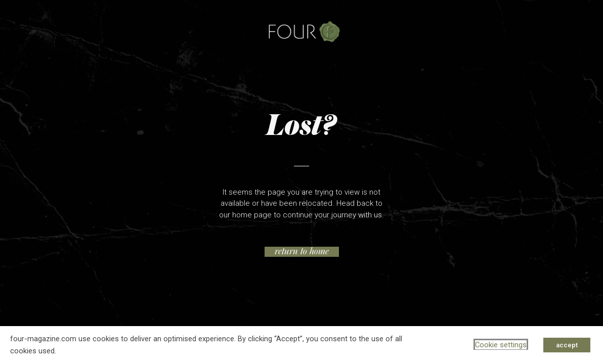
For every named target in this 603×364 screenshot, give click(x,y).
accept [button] (567, 345)
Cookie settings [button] (501, 345)
